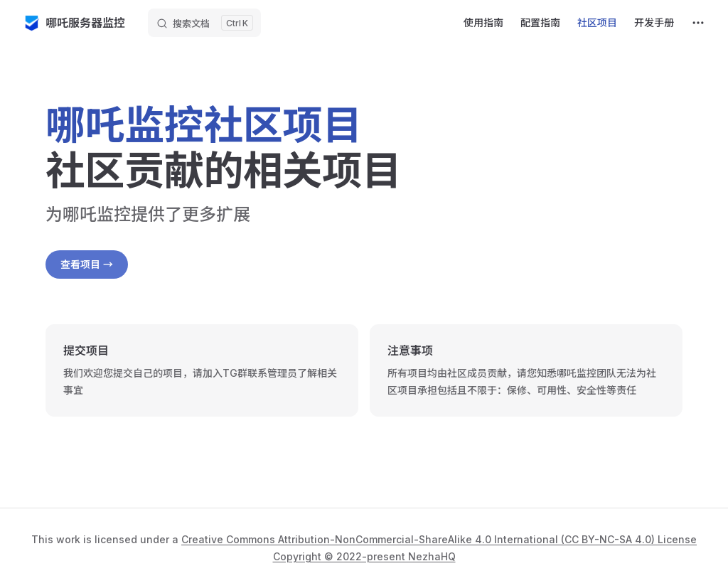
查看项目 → (87, 264)
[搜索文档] (204, 23)
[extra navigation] (698, 23)
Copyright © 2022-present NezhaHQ (364, 556)
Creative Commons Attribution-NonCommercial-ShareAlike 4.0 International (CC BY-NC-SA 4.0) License (439, 539)
